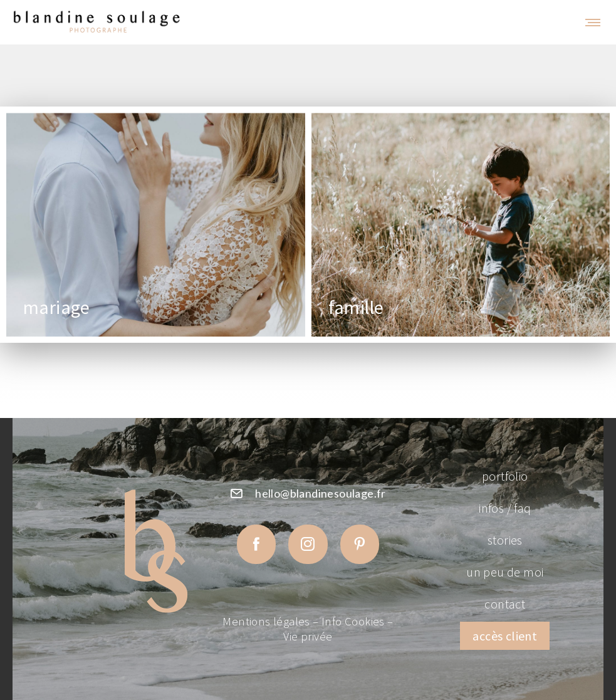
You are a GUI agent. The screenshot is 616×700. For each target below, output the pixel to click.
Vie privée (308, 636)
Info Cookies (353, 621)
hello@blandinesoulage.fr (321, 493)
